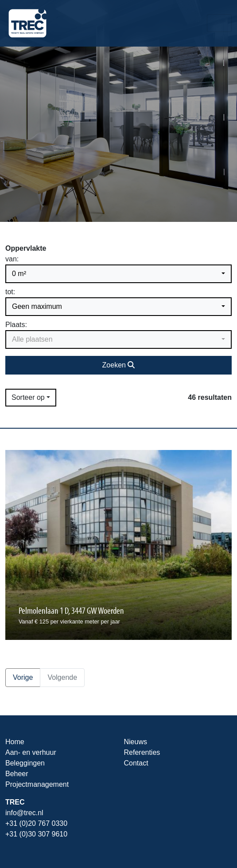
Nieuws (136, 742)
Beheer (17, 774)
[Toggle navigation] (219, 23)
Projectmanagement (37, 784)
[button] (118, 274)
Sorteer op (28, 397)
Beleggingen (25, 763)
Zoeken (119, 365)
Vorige (23, 677)
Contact (136, 763)
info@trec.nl (24, 813)
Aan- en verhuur (31, 752)
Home (15, 742)
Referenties (142, 752)
